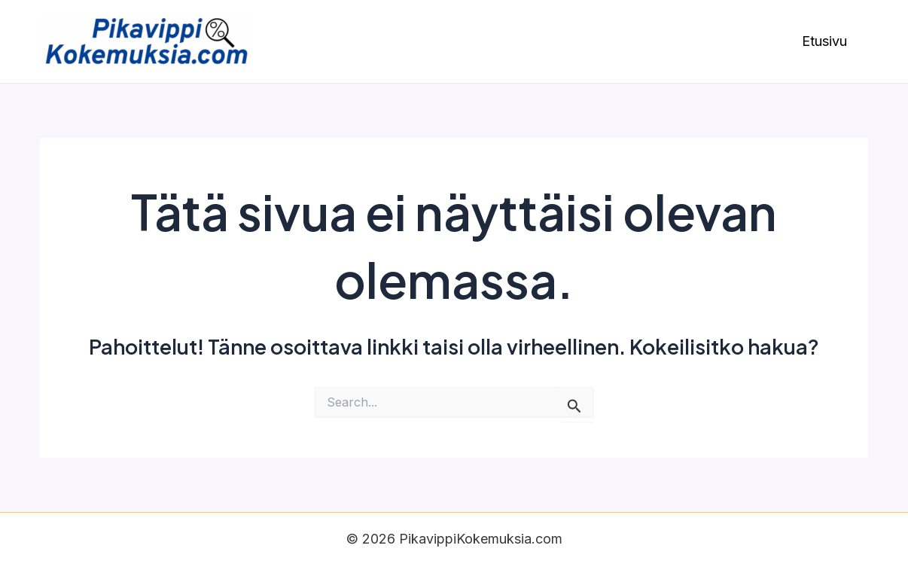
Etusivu (824, 41)
